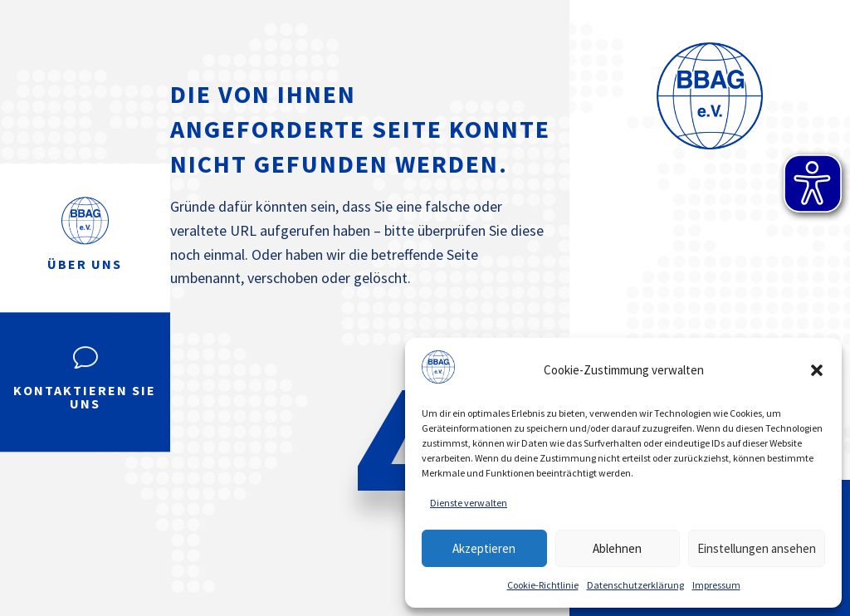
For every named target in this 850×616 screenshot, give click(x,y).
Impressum (716, 585)
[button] (817, 370)
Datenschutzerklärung (635, 585)
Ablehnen (617, 548)
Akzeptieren (484, 548)
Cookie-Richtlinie (543, 585)
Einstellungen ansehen (757, 548)
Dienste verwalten (469, 503)
